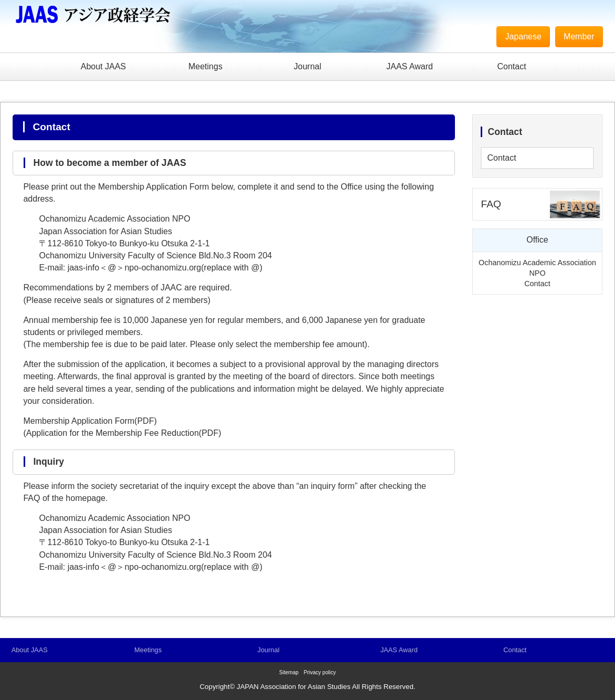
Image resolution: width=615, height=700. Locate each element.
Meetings (205, 66)
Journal (307, 66)
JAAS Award (410, 66)
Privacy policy (320, 672)
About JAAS (103, 66)
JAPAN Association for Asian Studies (294, 687)
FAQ (491, 204)
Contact (512, 66)
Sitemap (289, 672)
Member (579, 36)
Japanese (523, 36)
